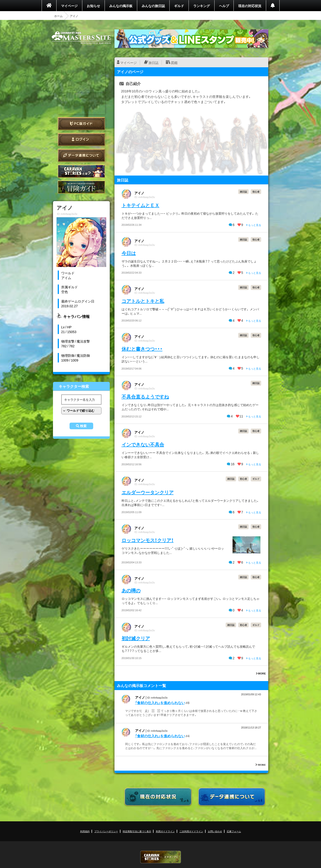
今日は (129, 253)
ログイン (81, 139)
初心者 (256, 192)
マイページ (69, 6)
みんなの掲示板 (121, 6)
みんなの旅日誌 (153, 6)
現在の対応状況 (250, 6)
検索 (83, 426)
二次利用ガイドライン (191, 831)
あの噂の (131, 590)
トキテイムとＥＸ (141, 205)
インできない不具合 (143, 444)
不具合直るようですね (145, 396)
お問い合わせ (215, 831)
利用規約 (85, 831)
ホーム (58, 16)
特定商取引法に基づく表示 (137, 831)
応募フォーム (234, 831)
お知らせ (93, 6)
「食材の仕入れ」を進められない (160, 703)
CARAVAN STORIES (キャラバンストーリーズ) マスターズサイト (81, 38)
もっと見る (254, 225)
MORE (261, 673)
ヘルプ (224, 6)
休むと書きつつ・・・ (142, 349)
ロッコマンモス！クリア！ (148, 540)
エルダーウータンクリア (148, 492)
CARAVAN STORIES (161, 857)
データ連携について (81, 155)
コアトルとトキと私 (143, 301)
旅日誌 (154, 63)
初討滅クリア (136, 638)
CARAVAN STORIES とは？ (81, 171)
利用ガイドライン (165, 831)
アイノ (139, 193)
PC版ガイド (81, 124)
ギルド (179, 6)
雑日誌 (243, 192)
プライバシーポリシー (106, 831)
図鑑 (174, 63)
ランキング (202, 6)
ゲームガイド (81, 187)
